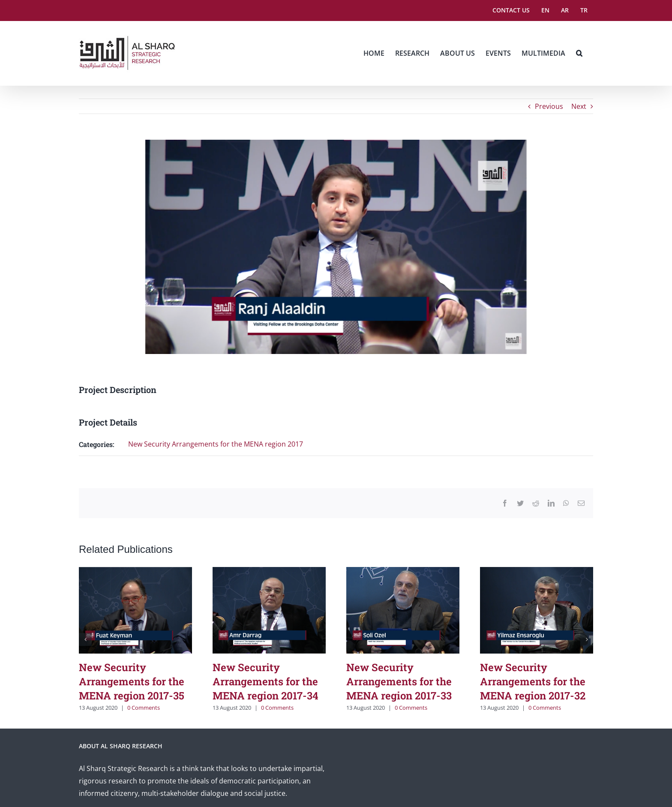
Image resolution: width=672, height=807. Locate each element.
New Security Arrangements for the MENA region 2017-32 (533, 681)
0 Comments (144, 708)
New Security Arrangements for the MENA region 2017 (216, 444)
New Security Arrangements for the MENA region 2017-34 (265, 681)
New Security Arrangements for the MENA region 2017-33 (399, 681)
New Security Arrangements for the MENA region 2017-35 (132, 681)
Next (579, 106)
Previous (549, 106)
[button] (579, 53)
